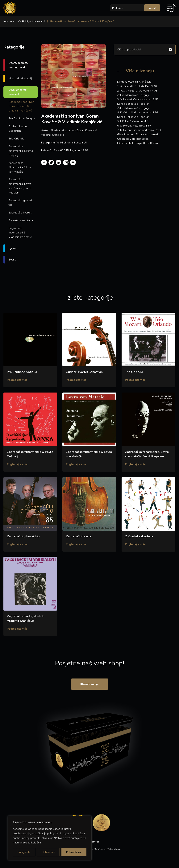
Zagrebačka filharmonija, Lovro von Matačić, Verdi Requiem (20, 186)
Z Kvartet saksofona (21, 220)
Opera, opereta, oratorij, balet (18, 65)
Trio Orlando (17, 139)
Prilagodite (24, 852)
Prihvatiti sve (74, 852)
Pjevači (13, 248)
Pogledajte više (17, 380)
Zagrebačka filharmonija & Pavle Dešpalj (21, 151)
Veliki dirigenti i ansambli (32, 21)
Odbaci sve (48, 852)
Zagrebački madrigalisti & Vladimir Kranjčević (20, 233)
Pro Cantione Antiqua (22, 118)
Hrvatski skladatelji (20, 78)
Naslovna (9, 21)
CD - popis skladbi (129, 49)
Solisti (12, 260)
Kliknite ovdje (89, 684)
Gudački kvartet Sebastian (18, 129)
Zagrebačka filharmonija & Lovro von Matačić (21, 167)
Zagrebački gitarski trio (20, 203)
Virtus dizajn (114, 849)
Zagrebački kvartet (20, 213)
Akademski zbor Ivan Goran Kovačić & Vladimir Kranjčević (21, 106)
